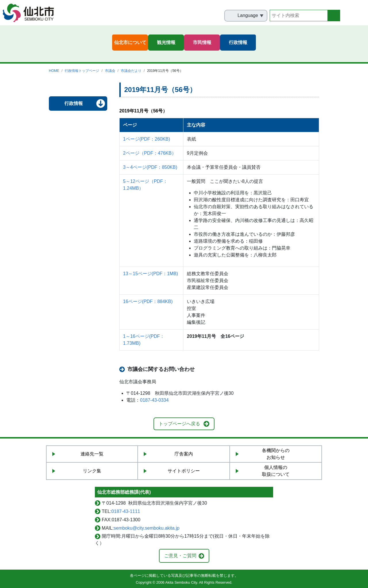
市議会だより (131, 71)
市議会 (110, 71)
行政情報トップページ (82, 71)
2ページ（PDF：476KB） (150, 153)
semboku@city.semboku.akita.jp (147, 528)
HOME (54, 71)
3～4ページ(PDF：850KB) (150, 167)
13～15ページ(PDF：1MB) (151, 274)
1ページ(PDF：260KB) (147, 139)
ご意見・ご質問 (180, 556)
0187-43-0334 (154, 400)
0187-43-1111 (126, 511)
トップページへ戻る (179, 424)
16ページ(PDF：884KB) (148, 301)
